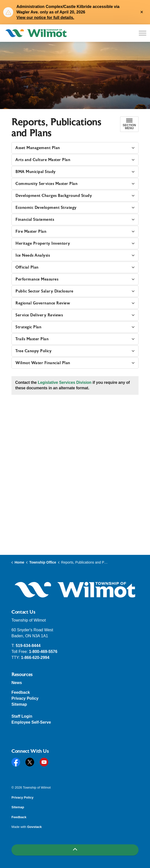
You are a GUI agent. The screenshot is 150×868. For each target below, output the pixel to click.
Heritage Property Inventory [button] (43, 243)
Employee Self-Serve (31, 722)
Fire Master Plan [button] (31, 231)
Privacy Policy (25, 698)
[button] (75, 590)
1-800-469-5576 (43, 652)
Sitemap (19, 704)
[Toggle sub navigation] (129, 124)
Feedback (21, 692)
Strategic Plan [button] (28, 327)
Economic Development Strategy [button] (46, 208)
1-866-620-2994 (35, 658)
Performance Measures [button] (37, 279)
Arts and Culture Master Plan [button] (43, 160)
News (17, 683)
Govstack (35, 827)
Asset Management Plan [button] (38, 148)
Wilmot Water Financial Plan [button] (43, 363)
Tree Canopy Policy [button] (34, 351)
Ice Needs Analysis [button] (33, 255)
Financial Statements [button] (35, 220)
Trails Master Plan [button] (32, 339)
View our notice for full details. (45, 18)
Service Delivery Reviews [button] (39, 315)
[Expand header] (143, 33)
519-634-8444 (28, 646)
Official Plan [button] (27, 267)
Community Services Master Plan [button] (46, 184)
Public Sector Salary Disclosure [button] (44, 291)
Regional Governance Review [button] (43, 303)
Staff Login (22, 716)
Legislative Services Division (65, 382)
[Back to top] (75, 850)
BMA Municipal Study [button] (36, 172)
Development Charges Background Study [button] (54, 196)
